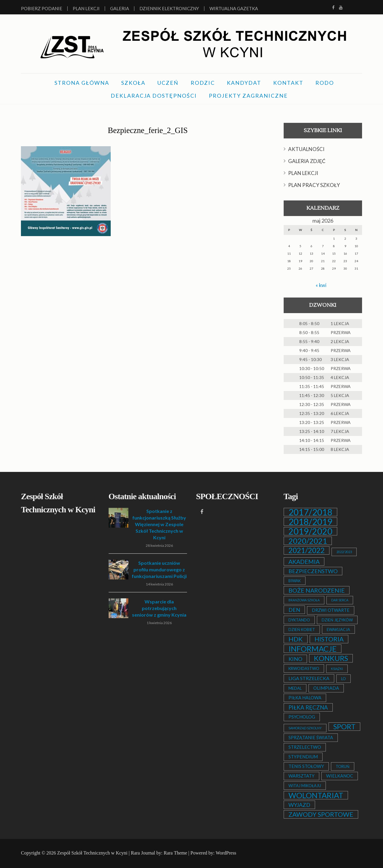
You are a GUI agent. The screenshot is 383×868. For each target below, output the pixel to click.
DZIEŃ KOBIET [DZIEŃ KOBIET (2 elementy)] (302, 630)
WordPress (226, 853)
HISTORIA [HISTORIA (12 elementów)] (329, 639)
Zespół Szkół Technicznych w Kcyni (92, 853)
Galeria (120, 9)
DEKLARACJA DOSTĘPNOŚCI (154, 96)
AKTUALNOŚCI (306, 149)
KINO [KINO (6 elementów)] (295, 659)
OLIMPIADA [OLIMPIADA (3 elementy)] (326, 688)
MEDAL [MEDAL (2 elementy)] (295, 688)
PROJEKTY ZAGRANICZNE (248, 96)
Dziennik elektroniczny (169, 9)
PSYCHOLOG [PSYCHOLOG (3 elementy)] (302, 717)
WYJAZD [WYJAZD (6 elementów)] (299, 805)
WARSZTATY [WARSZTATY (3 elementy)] (301, 776)
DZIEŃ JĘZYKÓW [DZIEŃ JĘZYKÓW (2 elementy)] (337, 620)
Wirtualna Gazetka (234, 9)
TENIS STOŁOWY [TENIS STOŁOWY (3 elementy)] (306, 766)
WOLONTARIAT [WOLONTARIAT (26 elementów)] (316, 795)
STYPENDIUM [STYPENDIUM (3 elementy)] (303, 757)
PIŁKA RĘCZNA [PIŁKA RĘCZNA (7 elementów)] (308, 707)
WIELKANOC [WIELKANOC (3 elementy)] (340, 776)
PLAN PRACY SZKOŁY (314, 185)
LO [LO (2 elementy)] (344, 679)
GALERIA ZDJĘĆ (307, 161)
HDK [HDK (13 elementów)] (296, 639)
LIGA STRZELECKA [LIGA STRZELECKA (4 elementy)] (309, 678)
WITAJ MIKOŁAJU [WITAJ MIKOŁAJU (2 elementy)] (305, 786)
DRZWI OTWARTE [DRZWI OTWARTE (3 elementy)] (331, 610)
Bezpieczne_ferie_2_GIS (148, 129)
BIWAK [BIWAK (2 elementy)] (295, 581)
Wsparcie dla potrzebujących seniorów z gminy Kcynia (159, 608)
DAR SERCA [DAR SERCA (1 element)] (340, 600)
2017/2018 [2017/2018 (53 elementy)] (310, 512)
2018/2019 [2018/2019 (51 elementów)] (310, 522)
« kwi (321, 285)
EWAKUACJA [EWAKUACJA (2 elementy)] (338, 630)
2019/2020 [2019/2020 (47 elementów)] (310, 531)
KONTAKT (288, 83)
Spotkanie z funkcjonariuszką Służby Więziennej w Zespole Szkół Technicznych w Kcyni (159, 524)
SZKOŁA (133, 83)
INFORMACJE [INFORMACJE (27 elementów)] (313, 649)
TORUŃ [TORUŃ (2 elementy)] (343, 766)
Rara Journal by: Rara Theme (159, 853)
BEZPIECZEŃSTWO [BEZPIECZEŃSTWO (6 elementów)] (313, 571)
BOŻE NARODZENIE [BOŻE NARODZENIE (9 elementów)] (317, 590)
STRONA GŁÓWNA (82, 83)
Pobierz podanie (42, 9)
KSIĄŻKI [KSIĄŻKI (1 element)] (337, 669)
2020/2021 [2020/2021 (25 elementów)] (308, 541)
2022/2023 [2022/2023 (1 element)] (344, 552)
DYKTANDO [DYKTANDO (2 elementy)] (299, 620)
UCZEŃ (168, 83)
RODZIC (203, 83)
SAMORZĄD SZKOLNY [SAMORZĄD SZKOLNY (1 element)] (305, 728)
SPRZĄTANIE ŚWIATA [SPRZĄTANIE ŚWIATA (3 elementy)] (311, 738)
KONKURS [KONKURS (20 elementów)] (331, 658)
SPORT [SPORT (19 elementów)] (344, 727)
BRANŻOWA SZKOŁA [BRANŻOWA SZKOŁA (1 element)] (304, 600)
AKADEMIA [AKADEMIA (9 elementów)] (304, 561)
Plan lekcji (86, 9)
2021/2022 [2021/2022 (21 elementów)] (307, 550)
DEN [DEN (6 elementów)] (294, 610)
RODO (325, 83)
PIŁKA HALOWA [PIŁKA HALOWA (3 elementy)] (305, 698)
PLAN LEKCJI (303, 173)
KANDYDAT (244, 83)
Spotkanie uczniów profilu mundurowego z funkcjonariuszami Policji (159, 569)
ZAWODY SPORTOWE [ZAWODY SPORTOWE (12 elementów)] (321, 814)
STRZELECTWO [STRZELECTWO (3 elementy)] (305, 747)
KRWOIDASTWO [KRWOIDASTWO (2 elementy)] (304, 668)
